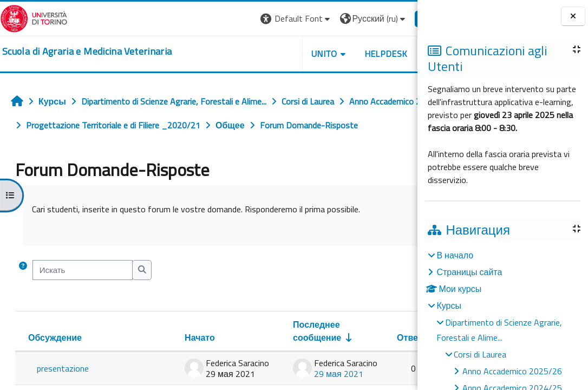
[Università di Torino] (34, 17)
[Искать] (83, 294)
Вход (399, 18)
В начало (455, 255)
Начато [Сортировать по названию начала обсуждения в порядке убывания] (166, 361)
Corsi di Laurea (480, 354)
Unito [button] (291, 54)
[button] (263, 19)
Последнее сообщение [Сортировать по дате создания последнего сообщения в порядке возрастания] (283, 355)
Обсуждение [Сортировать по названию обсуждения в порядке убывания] (55, 361)
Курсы (449, 305)
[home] (87, 51)
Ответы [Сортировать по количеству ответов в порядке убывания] (380, 361)
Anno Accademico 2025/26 (512, 371)
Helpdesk (352, 54)
